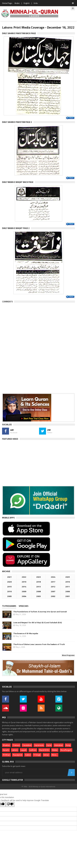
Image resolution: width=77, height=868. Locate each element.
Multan (55, 750)
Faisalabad (27, 745)
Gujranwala (39, 745)
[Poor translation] (10, 804)
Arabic (17, 3)
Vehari (46, 755)
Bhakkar (6, 745)
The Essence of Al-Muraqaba (26, 633)
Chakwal (16, 745)
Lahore (15, 750)
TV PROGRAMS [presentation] (9, 606)
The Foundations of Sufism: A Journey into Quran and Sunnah (40, 612)
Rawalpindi (18, 755)
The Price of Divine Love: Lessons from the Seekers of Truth (39, 644)
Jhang (68, 745)
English (27, 3)
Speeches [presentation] (24, 606)
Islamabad (59, 745)
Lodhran (33, 750)
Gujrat (49, 745)
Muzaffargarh (66, 750)
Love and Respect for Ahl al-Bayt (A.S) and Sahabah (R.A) (38, 623)
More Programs (68, 655)
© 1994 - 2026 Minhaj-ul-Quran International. (39, 787)
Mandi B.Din (44, 750)
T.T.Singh (37, 755)
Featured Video (10, 439)
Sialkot (28, 755)
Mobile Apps (8, 518)
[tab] (10, 606)
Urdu (36, 3)
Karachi (6, 750)
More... (55, 755)
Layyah (24, 750)
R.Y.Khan (6, 755)
